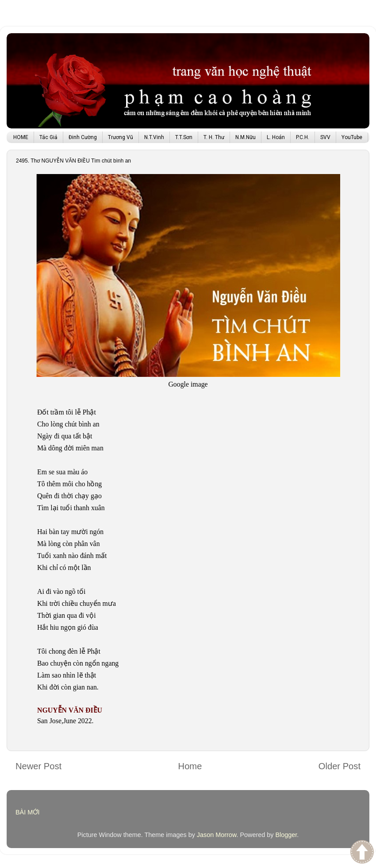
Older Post (340, 766)
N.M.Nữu (246, 137)
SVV (325, 137)
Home (190, 766)
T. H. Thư (214, 137)
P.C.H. (303, 137)
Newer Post (38, 766)
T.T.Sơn (184, 137)
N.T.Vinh (154, 137)
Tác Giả (48, 137)
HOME (21, 137)
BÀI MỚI (28, 812)
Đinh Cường (83, 137)
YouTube (352, 137)
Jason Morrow (217, 835)
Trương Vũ (121, 137)
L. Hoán (276, 137)
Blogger (286, 835)
